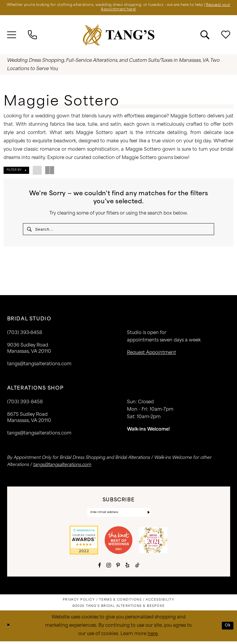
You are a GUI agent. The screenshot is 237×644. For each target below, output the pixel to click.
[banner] (119, 36)
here (153, 637)
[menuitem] (12, 36)
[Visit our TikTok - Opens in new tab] (137, 568)
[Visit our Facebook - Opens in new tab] (100, 568)
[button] (12, 36)
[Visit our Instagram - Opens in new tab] (109, 568)
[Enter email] (119, 515)
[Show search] (205, 36)
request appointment (152, 355)
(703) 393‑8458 (25, 335)
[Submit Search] (30, 230)
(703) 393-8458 (25, 404)
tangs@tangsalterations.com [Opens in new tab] (62, 467)
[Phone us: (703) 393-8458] (32, 36)
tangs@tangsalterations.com (39, 366)
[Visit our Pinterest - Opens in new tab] (118, 568)
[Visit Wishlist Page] (226, 36)
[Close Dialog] (9, 628)
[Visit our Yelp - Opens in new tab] (127, 568)
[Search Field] (118, 230)
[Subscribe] (148, 515)
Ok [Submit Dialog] (227, 628)
